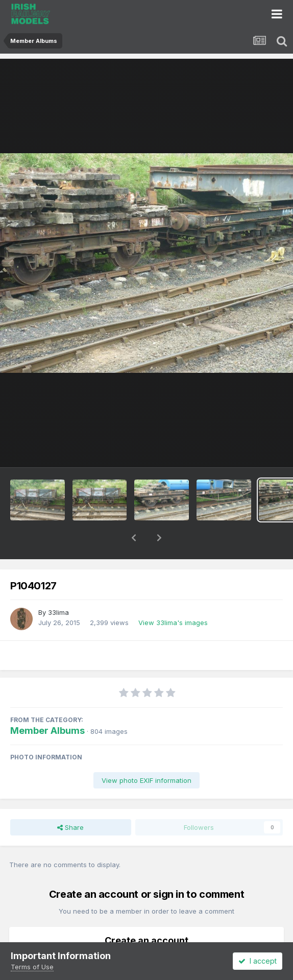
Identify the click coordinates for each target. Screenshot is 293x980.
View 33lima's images (173, 596)
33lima (58, 586)
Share (70, 801)
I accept (258, 961)
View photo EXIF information (146, 754)
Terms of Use (32, 967)
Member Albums (47, 704)
